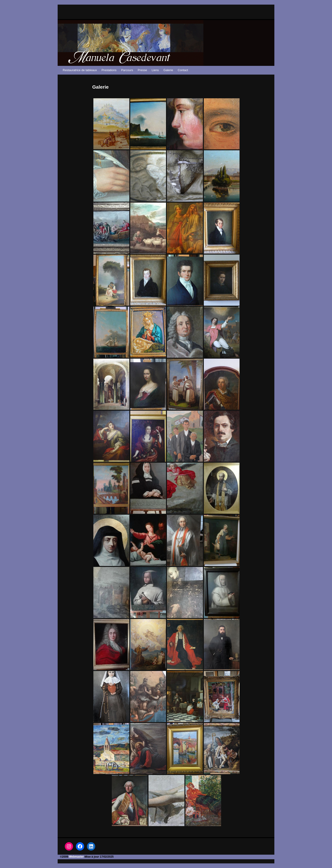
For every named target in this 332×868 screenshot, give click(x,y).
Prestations (109, 70)
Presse (142, 70)
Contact (183, 70)
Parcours (127, 70)
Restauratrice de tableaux (80, 70)
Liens (155, 70)
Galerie (168, 70)
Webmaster (76, 857)
